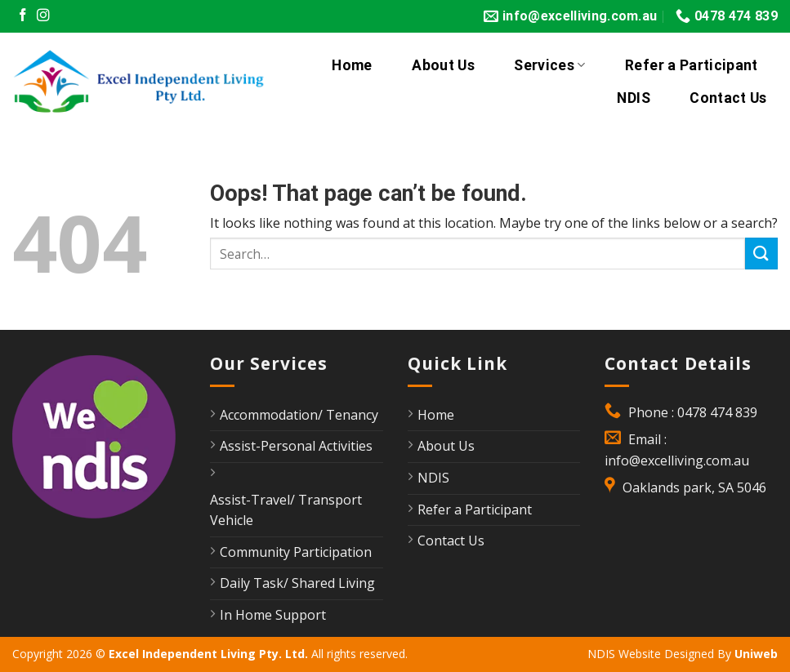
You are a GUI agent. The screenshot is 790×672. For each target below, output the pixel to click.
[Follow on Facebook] (23, 16)
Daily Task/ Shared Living (297, 583)
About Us (443, 65)
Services (549, 65)
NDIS (633, 98)
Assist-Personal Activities (296, 446)
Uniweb (756, 654)
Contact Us (728, 98)
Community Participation (296, 552)
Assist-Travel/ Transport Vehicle (286, 510)
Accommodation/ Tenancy (299, 415)
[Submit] (761, 254)
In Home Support (273, 615)
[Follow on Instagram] (43, 16)
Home (352, 65)
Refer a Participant (692, 65)
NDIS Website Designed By (661, 654)
